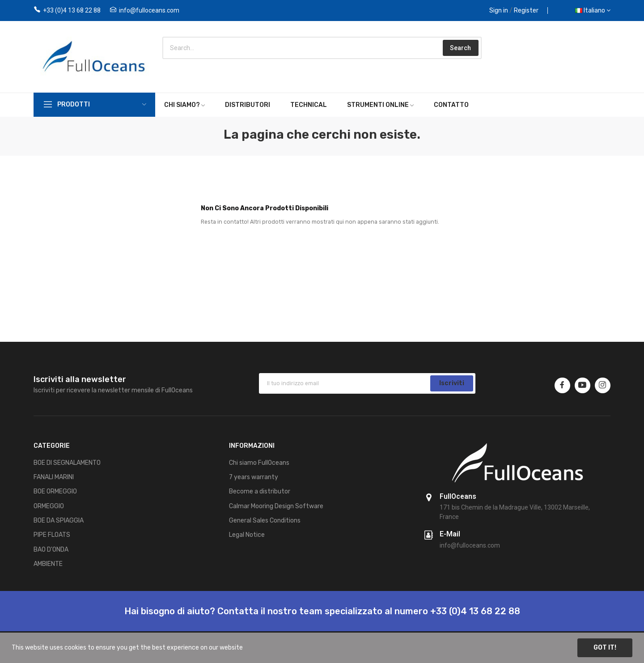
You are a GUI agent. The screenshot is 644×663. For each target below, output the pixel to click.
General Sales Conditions (265, 521)
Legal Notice (247, 535)
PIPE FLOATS (52, 535)
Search (460, 48)
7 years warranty (254, 477)
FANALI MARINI (54, 477)
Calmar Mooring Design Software (276, 506)
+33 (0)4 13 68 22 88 (72, 10)
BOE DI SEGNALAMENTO (67, 463)
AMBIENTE (48, 564)
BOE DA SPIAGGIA (59, 521)
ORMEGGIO (49, 506)
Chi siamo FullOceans (259, 463)
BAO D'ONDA (51, 550)
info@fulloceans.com (149, 10)
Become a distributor (260, 491)
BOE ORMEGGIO (55, 491)
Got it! (605, 648)
